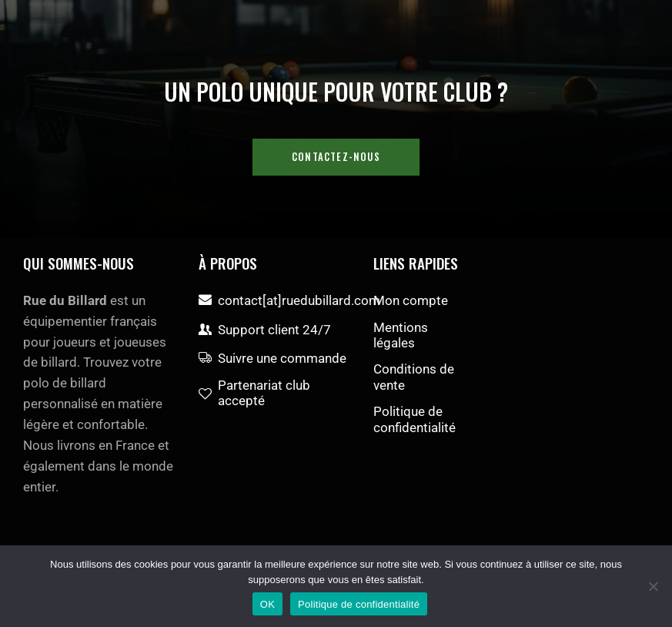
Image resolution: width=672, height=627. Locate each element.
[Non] (653, 586)
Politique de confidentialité (359, 604)
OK (267, 604)
